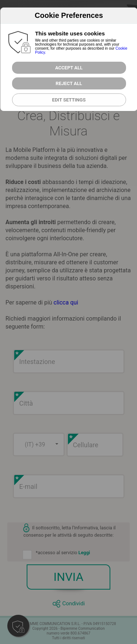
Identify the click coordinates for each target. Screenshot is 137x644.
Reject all (69, 83)
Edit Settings (69, 100)
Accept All (69, 68)
